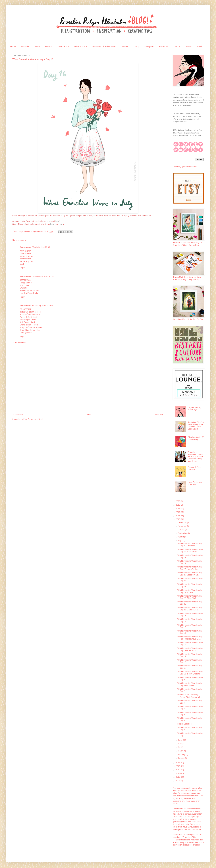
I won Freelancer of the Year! (195, 483)
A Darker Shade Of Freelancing (196, 438)
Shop (137, 46)
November (183, 526)
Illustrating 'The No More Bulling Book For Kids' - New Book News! (196, 426)
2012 (178, 770)
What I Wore (81, 46)
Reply (22, 268)
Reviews (125, 46)
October (181, 530)
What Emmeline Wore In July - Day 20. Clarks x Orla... (190, 609)
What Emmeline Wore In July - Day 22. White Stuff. (190, 597)
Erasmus (24, 288)
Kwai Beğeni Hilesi (28, 320)
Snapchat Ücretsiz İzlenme (31, 327)
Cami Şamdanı (26, 333)
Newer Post (18, 415)
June (180, 740)
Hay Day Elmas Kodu (29, 293)
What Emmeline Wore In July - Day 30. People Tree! (190, 551)
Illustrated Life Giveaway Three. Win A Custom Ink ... (190, 696)
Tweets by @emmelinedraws (185, 167)
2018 (178, 509)
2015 (178, 519)
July (180, 541)
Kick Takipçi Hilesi (27, 322)
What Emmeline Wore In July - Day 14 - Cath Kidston (190, 649)
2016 (178, 516)
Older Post (158, 415)
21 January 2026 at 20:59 (43, 306)
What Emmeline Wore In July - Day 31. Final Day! (190, 545)
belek (22, 264)
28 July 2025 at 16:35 (41, 247)
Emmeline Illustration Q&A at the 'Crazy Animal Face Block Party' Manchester (195, 457)
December (183, 523)
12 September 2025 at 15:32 (44, 276)
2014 (178, 763)
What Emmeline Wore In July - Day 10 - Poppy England (190, 673)
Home (13, 46)
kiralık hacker (25, 254)
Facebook (164, 46)
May (180, 744)
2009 (178, 781)
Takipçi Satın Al (26, 283)
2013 (178, 766)
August (181, 537)
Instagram (149, 46)
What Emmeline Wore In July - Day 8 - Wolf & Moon (190, 684)
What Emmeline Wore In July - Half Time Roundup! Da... (190, 638)
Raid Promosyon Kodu (29, 291)
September (183, 533)
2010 (178, 777)
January (182, 758)
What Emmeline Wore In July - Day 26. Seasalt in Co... (190, 574)
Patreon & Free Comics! (194, 468)
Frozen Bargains (184, 724)
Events (48, 46)
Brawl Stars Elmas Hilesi (30, 330)
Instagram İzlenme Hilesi (30, 312)
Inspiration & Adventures (104, 46)
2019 (178, 505)
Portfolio (25, 46)
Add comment (20, 343)
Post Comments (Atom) (33, 419)
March (181, 751)
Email (199, 46)
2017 (178, 512)
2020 (178, 501)
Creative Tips (63, 46)
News (37, 46)
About (189, 46)
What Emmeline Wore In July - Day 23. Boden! (190, 591)
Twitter (177, 46)
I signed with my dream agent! (195, 408)
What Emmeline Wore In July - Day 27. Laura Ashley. (190, 568)
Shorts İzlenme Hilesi (29, 325)
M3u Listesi (25, 285)
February (182, 755)
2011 (178, 773)
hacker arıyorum (27, 256)
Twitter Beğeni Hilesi (28, 317)
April (180, 747)
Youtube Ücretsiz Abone (30, 315)
